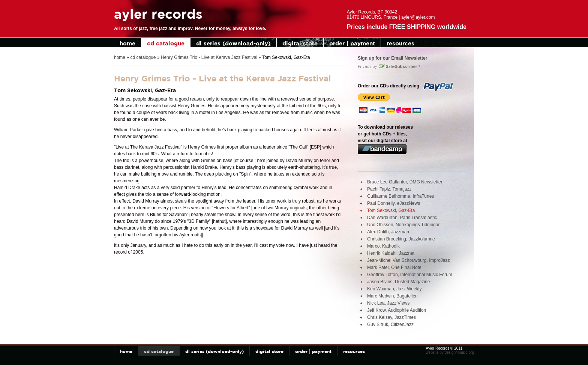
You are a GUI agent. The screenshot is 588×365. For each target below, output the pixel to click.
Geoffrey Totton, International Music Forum (410, 275)
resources (400, 43)
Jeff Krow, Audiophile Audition (397, 310)
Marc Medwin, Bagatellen (392, 296)
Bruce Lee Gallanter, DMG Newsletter (405, 182)
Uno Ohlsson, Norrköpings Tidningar (403, 225)
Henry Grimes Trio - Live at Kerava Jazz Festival (209, 57)
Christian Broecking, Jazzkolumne (401, 239)
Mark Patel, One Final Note (394, 267)
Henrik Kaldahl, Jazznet (391, 253)
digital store (300, 43)
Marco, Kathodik (383, 246)
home (127, 43)
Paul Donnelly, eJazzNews (394, 203)
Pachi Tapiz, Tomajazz (389, 189)
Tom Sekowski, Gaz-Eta (391, 210)
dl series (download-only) (233, 43)
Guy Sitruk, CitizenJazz (390, 324)
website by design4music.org (450, 352)
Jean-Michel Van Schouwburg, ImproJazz (409, 260)
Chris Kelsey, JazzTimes (391, 317)
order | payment (352, 43)
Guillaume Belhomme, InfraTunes (400, 196)
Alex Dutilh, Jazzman (388, 232)
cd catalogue (166, 43)
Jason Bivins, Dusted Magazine (398, 282)
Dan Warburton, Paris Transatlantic (402, 218)
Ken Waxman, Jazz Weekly (394, 289)
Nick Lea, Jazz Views (388, 303)
